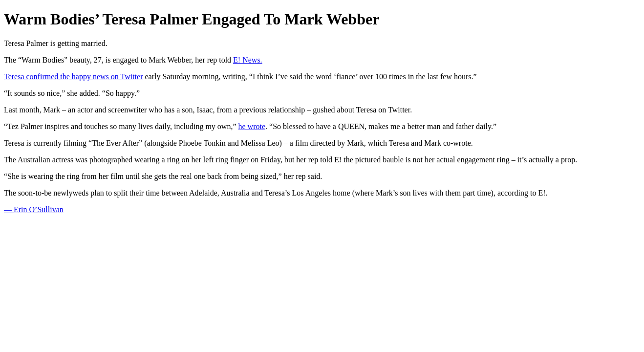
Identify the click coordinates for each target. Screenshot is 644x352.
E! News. (248, 60)
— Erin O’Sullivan (34, 209)
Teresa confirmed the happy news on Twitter (73, 77)
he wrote (252, 126)
